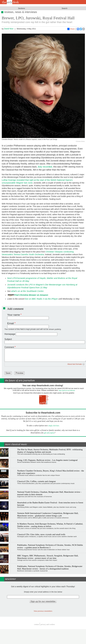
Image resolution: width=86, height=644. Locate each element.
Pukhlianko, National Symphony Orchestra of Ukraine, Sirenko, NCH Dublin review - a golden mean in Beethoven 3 (50, 546)
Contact (37, 624)
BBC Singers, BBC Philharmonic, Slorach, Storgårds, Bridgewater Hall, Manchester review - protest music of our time (48, 557)
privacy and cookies (48, 624)
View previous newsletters (43, 611)
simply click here (54, 426)
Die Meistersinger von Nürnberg (41, 285)
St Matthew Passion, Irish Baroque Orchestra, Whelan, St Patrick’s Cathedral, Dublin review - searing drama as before (50, 525)
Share (71, 29)
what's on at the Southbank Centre (28, 291)
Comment (9, 347)
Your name (14, 315)
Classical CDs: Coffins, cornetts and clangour (36, 481)
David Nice (9, 29)
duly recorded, (45, 167)
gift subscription (49, 433)
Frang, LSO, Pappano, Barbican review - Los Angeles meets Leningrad (47, 460)
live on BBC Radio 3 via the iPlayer (41, 299)
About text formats (75, 364)
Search (64, 8)
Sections (22, 8)
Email (11, 323)
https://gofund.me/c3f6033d (67, 390)
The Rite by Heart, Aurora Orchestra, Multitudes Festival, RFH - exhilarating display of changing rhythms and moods (50, 451)
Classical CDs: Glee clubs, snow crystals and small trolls (41, 534)
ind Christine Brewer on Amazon (32, 295)
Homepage (10, 334)
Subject (8, 339)
